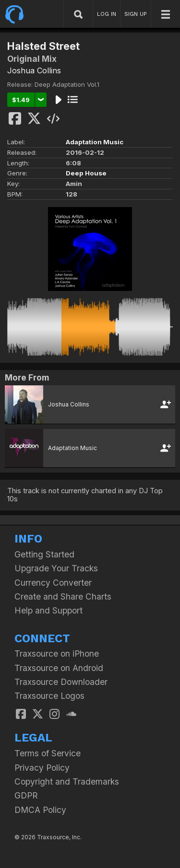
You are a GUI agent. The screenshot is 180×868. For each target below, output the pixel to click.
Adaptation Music (95, 142)
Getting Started (44, 554)
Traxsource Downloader (61, 682)
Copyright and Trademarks (67, 781)
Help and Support (48, 610)
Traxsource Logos (49, 696)
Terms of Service (48, 753)
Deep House (86, 173)
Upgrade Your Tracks (56, 568)
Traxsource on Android (59, 668)
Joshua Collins (34, 70)
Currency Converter (53, 583)
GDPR (26, 795)
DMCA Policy (40, 810)
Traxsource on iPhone (57, 654)
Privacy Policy (42, 768)
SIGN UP (136, 14)
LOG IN (107, 14)
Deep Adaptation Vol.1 (67, 84)
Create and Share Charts (63, 596)
